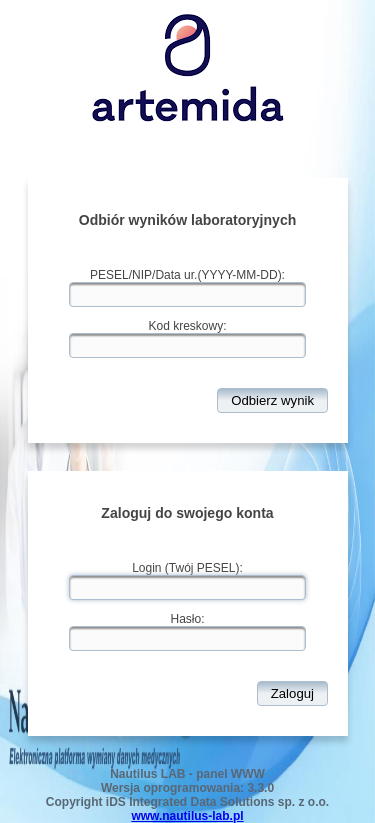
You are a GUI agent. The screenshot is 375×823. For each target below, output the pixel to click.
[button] (272, 400)
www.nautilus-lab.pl (187, 816)
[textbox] (187, 294)
